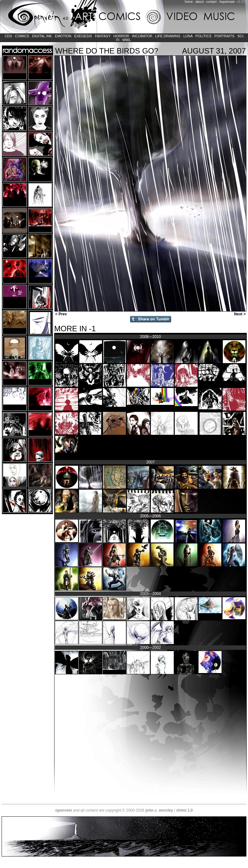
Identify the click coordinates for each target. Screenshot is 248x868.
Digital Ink (42, 36)
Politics (203, 36)
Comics (22, 36)
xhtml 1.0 (185, 810)
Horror (121, 36)
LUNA (188, 36)
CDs (8, 36)
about (199, 2)
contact (211, 2)
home (189, 2)
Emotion (63, 36)
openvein (64, 810)
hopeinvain (227, 2)
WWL (127, 40)
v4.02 (240, 2)
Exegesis (83, 36)
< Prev (61, 314)
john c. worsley (159, 810)
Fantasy (103, 36)
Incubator (142, 36)
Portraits (224, 36)
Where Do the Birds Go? (107, 51)
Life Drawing (168, 36)
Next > (240, 314)
